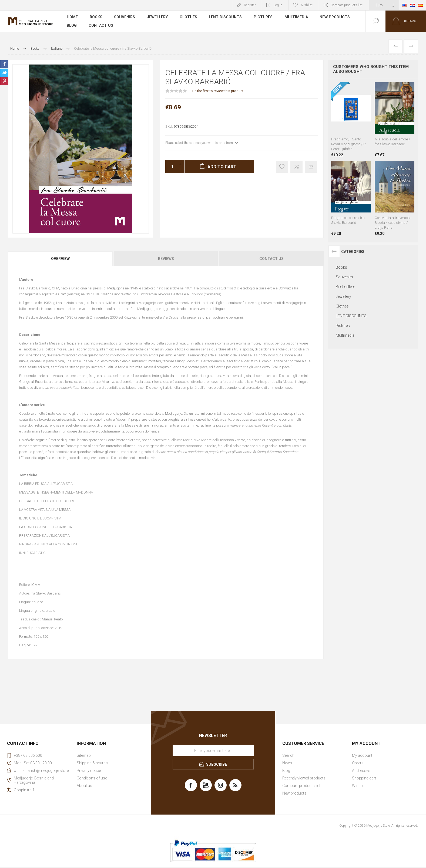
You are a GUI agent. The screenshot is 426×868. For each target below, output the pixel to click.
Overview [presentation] (60, 259)
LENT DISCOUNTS (226, 17)
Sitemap (84, 755)
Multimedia (296, 17)
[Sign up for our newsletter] (213, 751)
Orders (358, 763)
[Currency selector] (384, 5)
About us (84, 786)
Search (288, 755)
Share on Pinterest (4, 81)
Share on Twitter (4, 73)
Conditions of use (92, 778)
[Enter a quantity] (171, 167)
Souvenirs (125, 17)
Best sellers (346, 287)
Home (72, 17)
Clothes (189, 17)
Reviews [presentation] (166, 259)
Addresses (361, 771)
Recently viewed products (304, 778)
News (287, 763)
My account (362, 755)
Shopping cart (364, 778)
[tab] (61, 259)
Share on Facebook (4, 64)
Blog (72, 25)
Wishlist (359, 786)
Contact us (101, 25)
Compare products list (347, 5)
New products (335, 17)
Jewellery (158, 17)
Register (250, 5)
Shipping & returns (92, 763)
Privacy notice (89, 771)
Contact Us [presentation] (271, 259)
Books (96, 17)
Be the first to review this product (218, 91)
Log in (278, 5)
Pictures (263, 17)
